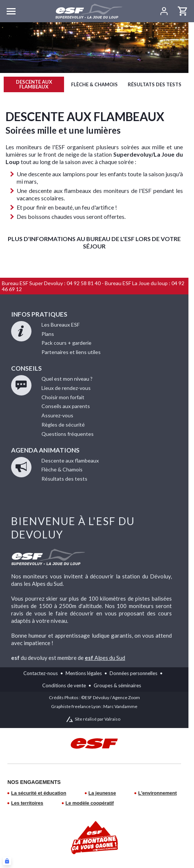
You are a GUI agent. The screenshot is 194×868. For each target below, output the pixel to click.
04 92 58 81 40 (84, 283)
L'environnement (157, 793)
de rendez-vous (66, 388)
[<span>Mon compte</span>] (164, 11)
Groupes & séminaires (117, 685)
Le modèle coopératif (90, 803)
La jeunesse (102, 793)
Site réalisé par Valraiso (98, 719)
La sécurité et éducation (39, 793)
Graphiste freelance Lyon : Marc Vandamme (94, 706)
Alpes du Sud (105, 658)
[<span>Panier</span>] (183, 11)
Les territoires (27, 803)
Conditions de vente (64, 685)
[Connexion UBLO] (7, 861)
